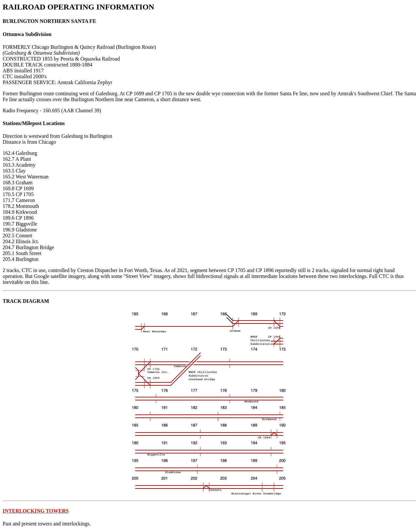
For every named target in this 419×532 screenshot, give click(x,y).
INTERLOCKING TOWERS (36, 511)
